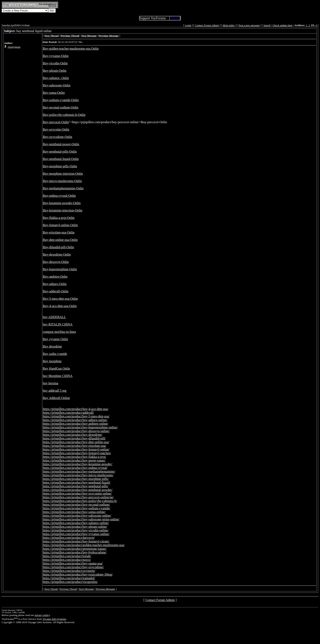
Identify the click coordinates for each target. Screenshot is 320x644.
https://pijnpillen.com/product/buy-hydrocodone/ (75, 552)
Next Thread (51, 589)
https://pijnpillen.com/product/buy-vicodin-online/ (76, 530)
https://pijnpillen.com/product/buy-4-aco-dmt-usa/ (76, 409)
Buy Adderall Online (56, 398)
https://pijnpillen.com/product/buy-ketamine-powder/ (78, 464)
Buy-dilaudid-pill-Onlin (58, 247)
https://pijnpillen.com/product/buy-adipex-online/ (75, 420)
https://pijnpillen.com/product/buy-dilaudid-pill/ (74, 438)
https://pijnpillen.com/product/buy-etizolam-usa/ (75, 446)
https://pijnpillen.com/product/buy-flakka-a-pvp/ (75, 457)
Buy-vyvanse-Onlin (56, 56)
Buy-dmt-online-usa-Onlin (60, 240)
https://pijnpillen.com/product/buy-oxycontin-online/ (77, 494)
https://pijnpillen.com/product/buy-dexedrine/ (73, 435)
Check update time (282, 25)
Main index (229, 25)
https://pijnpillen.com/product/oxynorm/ (69, 571)
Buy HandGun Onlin (56, 368)
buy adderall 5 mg (55, 391)
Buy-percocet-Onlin (56, 122)
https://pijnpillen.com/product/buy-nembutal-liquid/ (77, 482)
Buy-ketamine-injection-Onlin (63, 210)
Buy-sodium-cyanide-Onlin (61, 100)
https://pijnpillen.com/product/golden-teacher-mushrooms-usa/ (84, 545)
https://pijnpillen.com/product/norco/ (67, 560)
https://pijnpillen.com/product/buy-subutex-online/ (76, 523)
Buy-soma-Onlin (54, 93)
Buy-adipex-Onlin (55, 284)
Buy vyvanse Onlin (56, 339)
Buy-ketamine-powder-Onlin (62, 203)
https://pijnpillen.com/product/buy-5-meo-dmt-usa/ (76, 416)
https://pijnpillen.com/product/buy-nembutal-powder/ (78, 490)
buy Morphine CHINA (58, 376)
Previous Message (105, 589)
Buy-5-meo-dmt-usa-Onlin (60, 299)
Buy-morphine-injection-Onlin (63, 174)
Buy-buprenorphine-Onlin (60, 269)
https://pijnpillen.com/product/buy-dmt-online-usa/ (76, 442)
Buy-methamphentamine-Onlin (63, 188)
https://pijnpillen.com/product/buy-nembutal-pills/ (76, 486)
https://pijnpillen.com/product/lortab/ (67, 556)
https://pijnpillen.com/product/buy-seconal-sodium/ (76, 505)
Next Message (86, 589)
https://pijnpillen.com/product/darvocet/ (69, 538)
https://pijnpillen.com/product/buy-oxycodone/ (73, 567)
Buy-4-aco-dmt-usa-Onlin (60, 306)
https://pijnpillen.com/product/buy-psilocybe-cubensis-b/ (80, 501)
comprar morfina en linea (59, 332)
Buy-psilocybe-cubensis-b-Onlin (64, 115)
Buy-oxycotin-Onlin (56, 129)
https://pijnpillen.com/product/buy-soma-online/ (74, 512)
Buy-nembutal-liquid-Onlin (61, 159)
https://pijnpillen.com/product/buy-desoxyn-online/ (76, 431)
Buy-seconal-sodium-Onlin (61, 107)
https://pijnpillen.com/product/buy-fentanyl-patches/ (77, 453)
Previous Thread (68, 589)
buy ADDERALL (54, 317)
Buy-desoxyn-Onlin (56, 262)
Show (175, 18)
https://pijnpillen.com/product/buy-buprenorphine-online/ (80, 427)
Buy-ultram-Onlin (55, 71)
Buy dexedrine (52, 346)
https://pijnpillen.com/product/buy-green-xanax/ (74, 460)
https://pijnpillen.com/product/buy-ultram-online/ (75, 527)
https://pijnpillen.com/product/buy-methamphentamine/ (79, 471)
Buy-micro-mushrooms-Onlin (62, 181)
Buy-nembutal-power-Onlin (61, 144)
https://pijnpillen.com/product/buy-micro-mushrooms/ (78, 475)
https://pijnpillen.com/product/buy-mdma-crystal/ (75, 468)
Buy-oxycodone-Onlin (58, 137)
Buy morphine (52, 361)
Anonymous (14, 47)
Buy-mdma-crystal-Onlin (59, 196)
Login (188, 25)
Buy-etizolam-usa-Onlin (59, 232)
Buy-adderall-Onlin (56, 291)
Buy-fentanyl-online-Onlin (60, 225)
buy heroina (51, 383)
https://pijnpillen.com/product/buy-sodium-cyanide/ (77, 508)
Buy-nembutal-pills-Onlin (60, 151)
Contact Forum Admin (207, 25)
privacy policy (42, 615)
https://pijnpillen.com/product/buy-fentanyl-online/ (76, 449)
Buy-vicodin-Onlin (55, 63)
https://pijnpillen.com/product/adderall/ (68, 413)
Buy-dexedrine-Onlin (57, 254)
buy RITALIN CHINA (58, 324)
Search (267, 25)
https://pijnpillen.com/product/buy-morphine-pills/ (76, 479)
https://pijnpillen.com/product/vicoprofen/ (70, 582)
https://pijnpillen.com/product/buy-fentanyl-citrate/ (76, 541)
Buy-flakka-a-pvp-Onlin (59, 218)
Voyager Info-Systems (54, 619)
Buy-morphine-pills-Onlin (60, 166)
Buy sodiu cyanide (55, 354)
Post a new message (249, 25)
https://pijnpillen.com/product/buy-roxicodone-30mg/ (78, 574)
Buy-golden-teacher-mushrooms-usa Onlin (71, 49)
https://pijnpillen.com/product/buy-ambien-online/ (76, 424)
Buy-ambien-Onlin (55, 277)
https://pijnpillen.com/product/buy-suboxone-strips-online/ (81, 519)
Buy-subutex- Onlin (56, 78)
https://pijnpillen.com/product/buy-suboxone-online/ (77, 516)
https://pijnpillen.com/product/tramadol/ (69, 578)
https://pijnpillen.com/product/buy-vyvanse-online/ (76, 534)
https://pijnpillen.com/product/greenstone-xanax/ (75, 549)
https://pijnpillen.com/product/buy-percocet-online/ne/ (78, 497)
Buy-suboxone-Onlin (57, 85)
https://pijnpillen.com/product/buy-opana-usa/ (73, 563)
